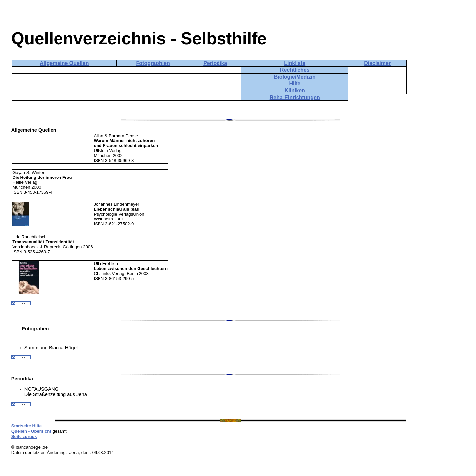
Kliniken (295, 90)
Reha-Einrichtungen (295, 97)
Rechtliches (295, 70)
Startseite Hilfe (26, 426)
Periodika (215, 63)
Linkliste (295, 63)
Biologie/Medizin (295, 77)
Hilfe (295, 83)
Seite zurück (24, 436)
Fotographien (153, 63)
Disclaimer (377, 63)
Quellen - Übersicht (31, 431)
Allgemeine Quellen (64, 63)
